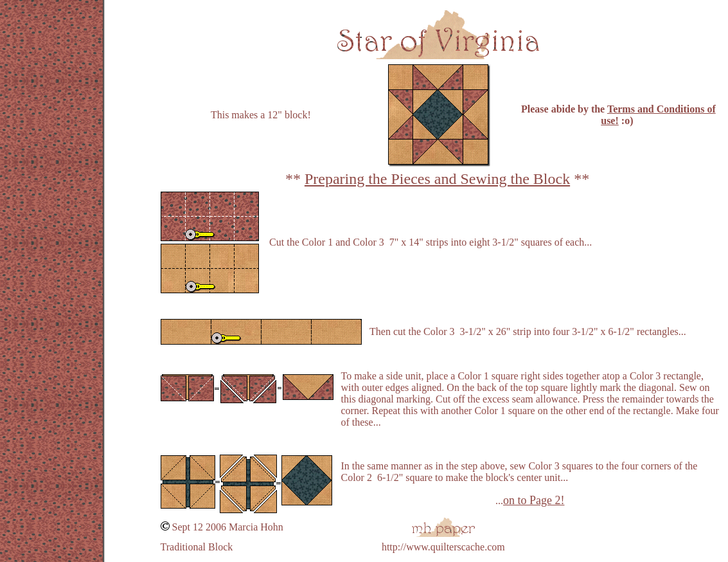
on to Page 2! (534, 500)
